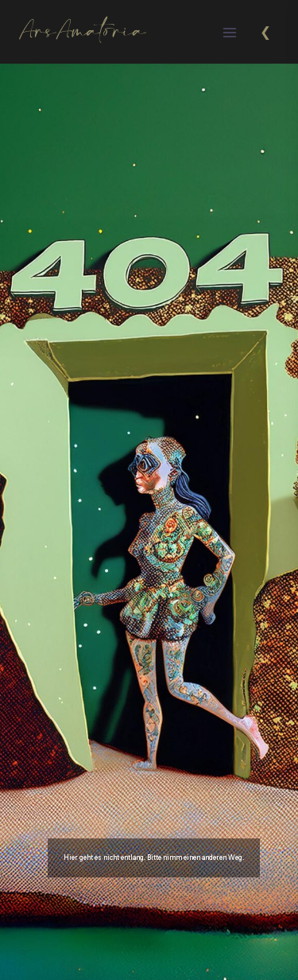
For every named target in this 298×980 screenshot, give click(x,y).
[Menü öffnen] (229, 32)
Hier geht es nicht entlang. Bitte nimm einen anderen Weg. (154, 857)
